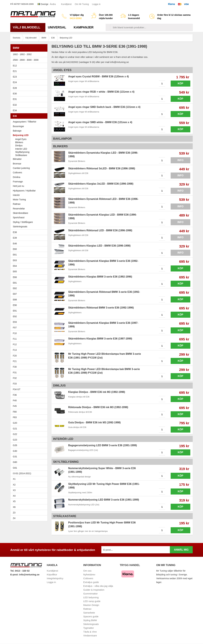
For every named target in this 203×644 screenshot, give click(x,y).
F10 (30, 333)
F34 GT (30, 390)
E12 (30, 66)
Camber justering (21, 168)
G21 (15, 429)
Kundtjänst (66, 4)
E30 (30, 94)
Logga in (96, 4)
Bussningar (30, 126)
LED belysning (91, 598)
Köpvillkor (52, 575)
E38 (30, 233)
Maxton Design (91, 605)
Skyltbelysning (22, 152)
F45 (15, 406)
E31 (15, 99)
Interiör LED (21, 149)
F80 (15, 412)
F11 (30, 339)
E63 (30, 261)
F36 (15, 395)
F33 (15, 384)
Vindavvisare (90, 636)
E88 (30, 300)
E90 (30, 305)
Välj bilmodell (28, 28)
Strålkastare (21, 156)
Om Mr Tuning (82, 4)
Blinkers (19, 143)
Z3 (30, 513)
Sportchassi (30, 218)
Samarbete (89, 613)
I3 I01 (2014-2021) (22, 474)
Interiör (16, 195)
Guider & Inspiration (94, 590)
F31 (30, 373)
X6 (14, 507)
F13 (30, 350)
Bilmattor (17, 159)
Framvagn (30, 182)
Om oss (87, 571)
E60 (30, 249)
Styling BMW (90, 620)
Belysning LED (30, 136)
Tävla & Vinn (90, 632)
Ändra (53, 4)
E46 (30, 244)
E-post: (15, 575)
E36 (30, 116)
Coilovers (17, 173)
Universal (58, 28)
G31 (15, 457)
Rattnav (17, 204)
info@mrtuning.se (29, 575)
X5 (30, 502)
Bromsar (17, 164)
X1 (30, 479)
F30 (30, 367)
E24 (30, 83)
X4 (30, 496)
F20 (30, 356)
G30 (15, 451)
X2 (14, 485)
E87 (30, 294)
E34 (30, 111)
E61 (30, 255)
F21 (15, 362)
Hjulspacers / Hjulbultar (24, 191)
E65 (30, 272)
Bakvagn (30, 131)
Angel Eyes (21, 139)
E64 (30, 266)
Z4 (30, 519)
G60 (15, 462)
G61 (15, 468)
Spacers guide (91, 617)
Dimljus (19, 146)
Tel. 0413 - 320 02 (20, 571)
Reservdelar (19, 209)
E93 (30, 322)
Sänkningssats (30, 227)
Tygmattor (89, 628)
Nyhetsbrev (89, 575)
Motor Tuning (30, 200)
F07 (30, 328)
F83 (15, 418)
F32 (15, 378)
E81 (30, 283)
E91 (30, 311)
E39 (30, 238)
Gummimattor (90, 594)
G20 (15, 423)
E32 (15, 105)
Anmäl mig (181, 550)
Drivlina (17, 177)
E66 (30, 277)
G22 (15, 434)
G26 (15, 446)
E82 (30, 289)
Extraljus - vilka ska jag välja (98, 586)
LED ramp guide (92, 601)
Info (180, 161)
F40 (15, 401)
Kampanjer (84, 28)
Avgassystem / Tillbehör (25, 122)
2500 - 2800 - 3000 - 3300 (30, 60)
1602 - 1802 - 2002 (30, 55)
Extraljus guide (91, 582)
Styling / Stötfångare (23, 222)
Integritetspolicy (55, 578)
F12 (30, 345)
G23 (15, 440)
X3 (30, 491)
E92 (30, 317)
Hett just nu (18, 186)
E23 (30, 77)
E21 (30, 71)
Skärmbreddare (21, 213)
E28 (30, 88)
